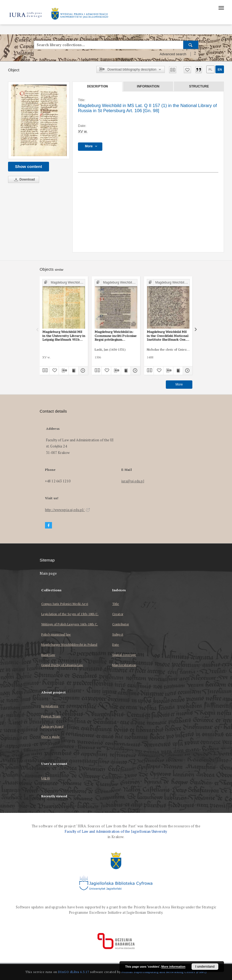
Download (24, 180)
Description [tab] (97, 86)
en (220, 69)
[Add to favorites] (187, 70)
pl (210, 69)
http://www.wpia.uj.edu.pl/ (68, 510)
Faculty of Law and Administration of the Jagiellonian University (116, 832)
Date (116, 645)
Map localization (124, 665)
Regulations (50, 706)
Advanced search (173, 54)
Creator (118, 614)
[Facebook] (48, 525)
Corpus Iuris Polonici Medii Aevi (65, 604)
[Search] (191, 45)
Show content (29, 166)
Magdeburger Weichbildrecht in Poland (69, 645)
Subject (118, 634)
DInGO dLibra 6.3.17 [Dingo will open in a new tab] (74, 972)
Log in (46, 778)
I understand (205, 967)
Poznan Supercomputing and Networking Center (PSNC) (164, 972)
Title (116, 604)
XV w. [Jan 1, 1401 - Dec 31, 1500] (83, 131)
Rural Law (48, 655)
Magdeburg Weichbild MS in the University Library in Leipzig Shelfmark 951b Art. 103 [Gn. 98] (64, 336)
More (179, 384)
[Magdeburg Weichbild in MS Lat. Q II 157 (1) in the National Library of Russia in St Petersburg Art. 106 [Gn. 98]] (39, 120)
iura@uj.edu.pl (133, 481)
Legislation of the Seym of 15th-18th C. (70, 614)
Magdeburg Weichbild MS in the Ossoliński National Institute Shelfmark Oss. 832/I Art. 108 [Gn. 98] (168, 336)
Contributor (121, 624)
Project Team (51, 716)
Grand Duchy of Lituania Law (62, 665)
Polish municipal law (56, 634)
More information (173, 967)
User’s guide (50, 737)
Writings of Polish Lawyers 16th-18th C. (70, 624)
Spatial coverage (124, 655)
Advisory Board (52, 726)
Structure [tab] (199, 86)
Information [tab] (148, 86)
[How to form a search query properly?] (195, 54)
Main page (48, 573)
